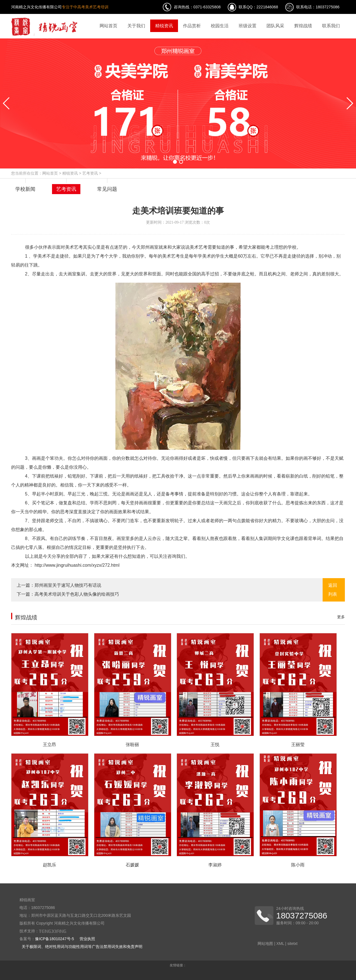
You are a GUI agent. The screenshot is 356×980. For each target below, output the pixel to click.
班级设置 (248, 26)
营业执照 (87, 939)
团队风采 (275, 26)
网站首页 (108, 26)
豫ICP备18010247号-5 (55, 939)
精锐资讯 (164, 26)
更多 (341, 617)
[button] (175, 162)
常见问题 (107, 189)
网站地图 (265, 944)
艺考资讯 (90, 173)
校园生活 (220, 26)
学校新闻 (25, 189)
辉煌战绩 (303, 26)
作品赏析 (192, 26)
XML (280, 944)
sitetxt (292, 944)
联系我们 (331, 26)
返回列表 (333, 590)
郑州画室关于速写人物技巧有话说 (68, 585)
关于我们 (136, 26)
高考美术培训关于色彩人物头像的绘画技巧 (77, 594)
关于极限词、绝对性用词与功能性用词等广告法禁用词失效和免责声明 (82, 947)
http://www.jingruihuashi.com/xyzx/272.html (76, 565)
